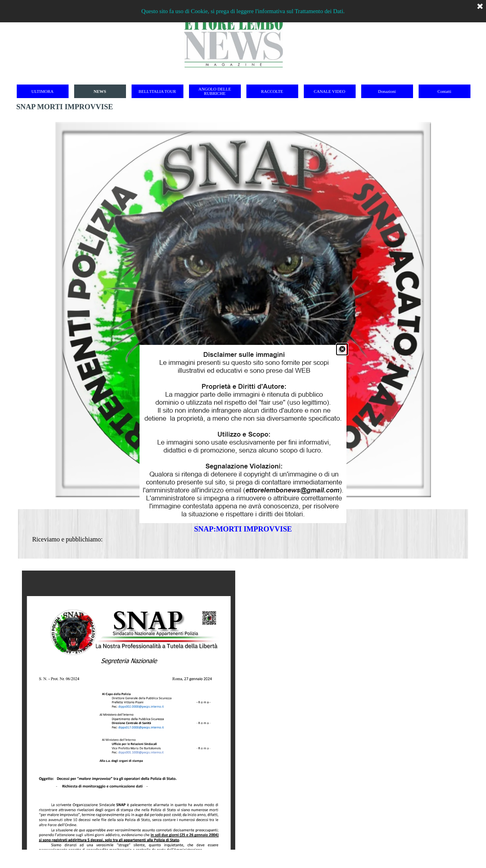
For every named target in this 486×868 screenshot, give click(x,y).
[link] (243, 434)
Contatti (444, 92)
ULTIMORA (42, 92)
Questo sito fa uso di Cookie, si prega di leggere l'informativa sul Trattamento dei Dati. (243, 11)
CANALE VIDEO (330, 92)
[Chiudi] (342, 349)
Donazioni (387, 92)
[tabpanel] (243, 534)
